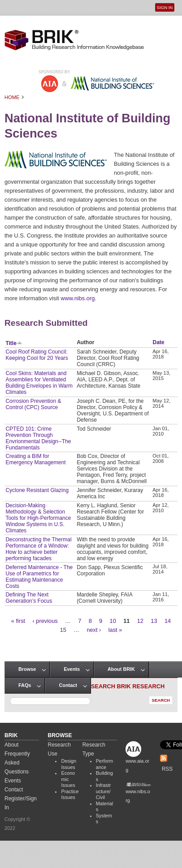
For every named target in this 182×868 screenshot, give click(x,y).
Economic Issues (68, 779)
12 (140, 621)
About (11, 745)
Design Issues (69, 764)
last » (115, 630)
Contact (68, 685)
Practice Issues (70, 795)
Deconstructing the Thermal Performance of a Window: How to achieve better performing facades (38, 549)
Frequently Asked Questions (17, 763)
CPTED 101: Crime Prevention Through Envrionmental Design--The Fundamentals (38, 438)
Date (159, 342)
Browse (27, 669)
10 (113, 621)
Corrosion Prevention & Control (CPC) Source (33, 404)
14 (168, 621)
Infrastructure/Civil (104, 791)
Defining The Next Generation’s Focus (29, 598)
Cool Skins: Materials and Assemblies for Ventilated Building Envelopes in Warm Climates (39, 383)
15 (63, 630)
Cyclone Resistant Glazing (37, 490)
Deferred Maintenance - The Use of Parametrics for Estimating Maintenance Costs (39, 577)
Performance (104, 764)
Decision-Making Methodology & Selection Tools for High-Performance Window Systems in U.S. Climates (38, 518)
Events (72, 669)
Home (12, 97)
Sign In (165, 7)
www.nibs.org (78, 298)
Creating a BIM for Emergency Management (35, 459)
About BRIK (121, 669)
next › (94, 630)
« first (18, 621)
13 (154, 621)
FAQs (25, 685)
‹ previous (45, 621)
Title (14, 343)
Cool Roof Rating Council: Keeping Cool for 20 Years (37, 355)
